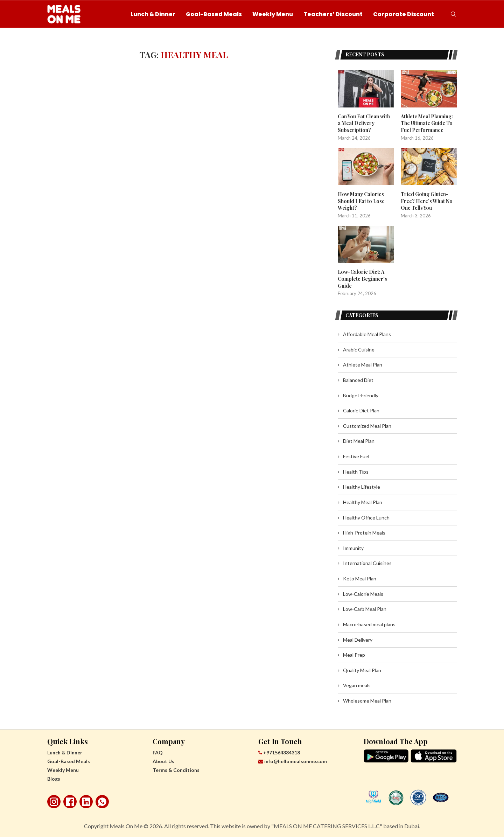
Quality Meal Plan (362, 670)
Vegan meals (357, 685)
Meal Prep (354, 654)
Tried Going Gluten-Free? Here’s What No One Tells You (427, 201)
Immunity (353, 548)
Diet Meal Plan (359, 441)
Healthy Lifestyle (362, 486)
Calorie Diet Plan (361, 410)
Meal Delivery (358, 639)
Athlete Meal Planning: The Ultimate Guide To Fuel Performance (427, 123)
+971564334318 (279, 752)
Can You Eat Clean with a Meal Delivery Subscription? (364, 123)
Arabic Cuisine (359, 349)
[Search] (453, 14)
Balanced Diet (358, 380)
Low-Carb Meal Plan (365, 609)
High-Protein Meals (364, 532)
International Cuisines (367, 563)
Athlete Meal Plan (363, 364)
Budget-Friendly (361, 395)
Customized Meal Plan (367, 426)
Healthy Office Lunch (366, 517)
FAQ (158, 752)
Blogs (54, 778)
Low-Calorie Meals (363, 594)
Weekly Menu (273, 14)
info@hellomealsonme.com (293, 761)
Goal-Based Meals (214, 14)
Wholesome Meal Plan (367, 700)
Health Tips (356, 471)
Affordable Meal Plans (367, 334)
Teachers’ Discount (333, 14)
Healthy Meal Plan (363, 502)
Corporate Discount (404, 14)
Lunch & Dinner (153, 14)
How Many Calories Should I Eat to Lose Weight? (361, 201)
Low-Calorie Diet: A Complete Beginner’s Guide (362, 279)
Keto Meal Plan (360, 578)
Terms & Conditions (176, 770)
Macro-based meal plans (369, 624)
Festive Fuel (356, 456)
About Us (163, 761)
